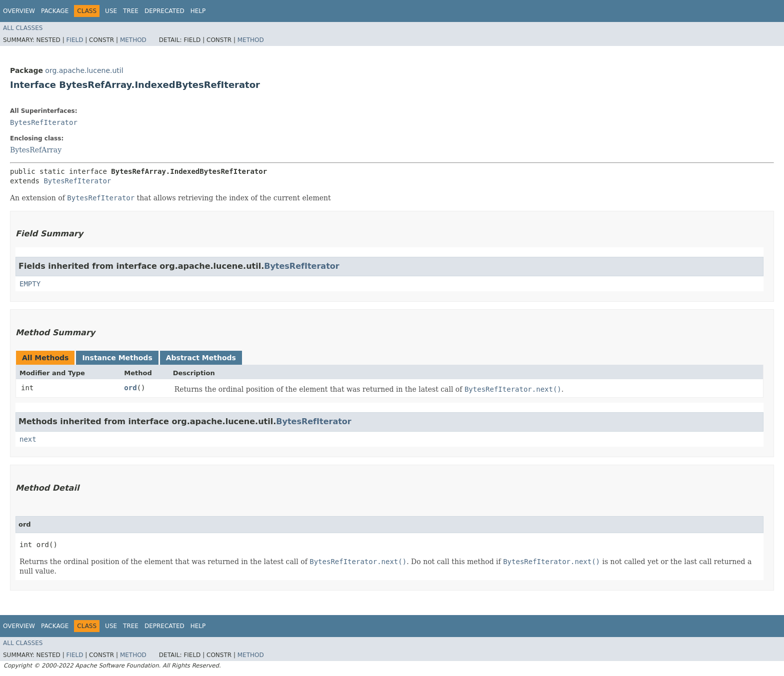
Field (74, 40)
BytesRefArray (36, 150)
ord (130, 388)
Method (133, 40)
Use (111, 11)
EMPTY (30, 284)
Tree (131, 11)
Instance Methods (117, 358)
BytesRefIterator (44, 122)
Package (55, 11)
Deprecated (164, 11)
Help (198, 11)
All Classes (23, 28)
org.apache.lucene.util (84, 70)
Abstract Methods (201, 358)
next (28, 439)
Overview (19, 11)
